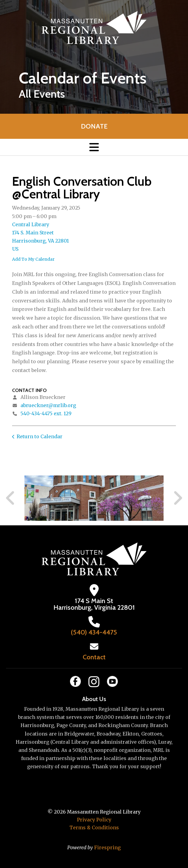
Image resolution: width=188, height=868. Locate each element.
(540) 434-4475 (94, 632)
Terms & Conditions (94, 827)
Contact (94, 657)
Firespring (107, 847)
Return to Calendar (40, 436)
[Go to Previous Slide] (11, 498)
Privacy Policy (94, 820)
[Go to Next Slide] (178, 498)
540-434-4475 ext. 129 (46, 413)
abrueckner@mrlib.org (48, 405)
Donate (94, 126)
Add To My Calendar (33, 259)
